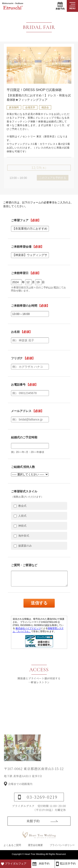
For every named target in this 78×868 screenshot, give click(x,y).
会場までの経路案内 (20, 791)
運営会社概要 (35, 846)
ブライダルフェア (16, 864)
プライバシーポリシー (62, 846)
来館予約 (60, 6)
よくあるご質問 (12, 846)
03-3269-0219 (42, 804)
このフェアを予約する (53, 178)
